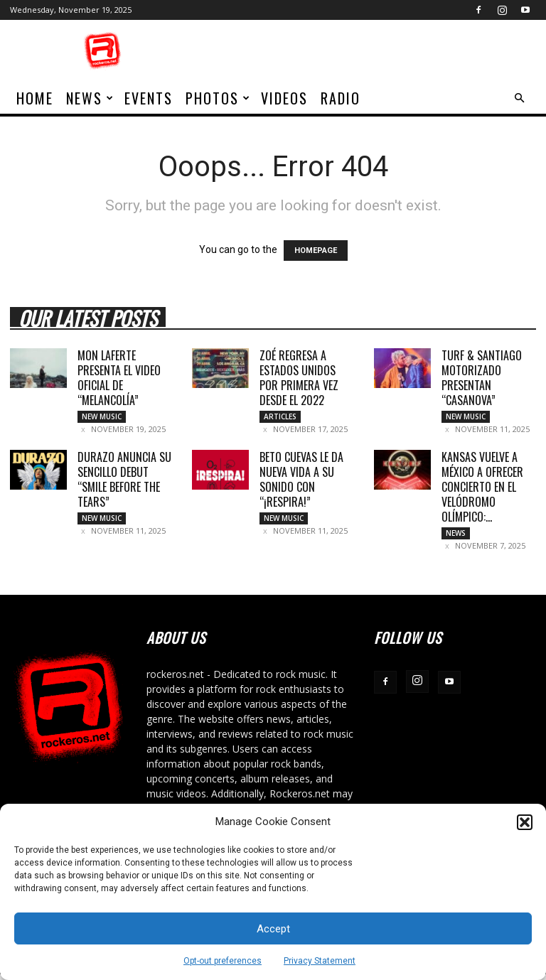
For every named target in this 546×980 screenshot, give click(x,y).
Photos (218, 98)
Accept (273, 929)
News (90, 98)
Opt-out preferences (223, 961)
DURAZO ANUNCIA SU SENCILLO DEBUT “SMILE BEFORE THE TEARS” (124, 482)
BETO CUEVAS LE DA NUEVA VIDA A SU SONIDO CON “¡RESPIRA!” (301, 482)
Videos (284, 98)
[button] (525, 822)
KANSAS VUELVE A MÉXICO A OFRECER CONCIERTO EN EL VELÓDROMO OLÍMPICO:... (482, 490)
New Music (102, 416)
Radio (341, 98)
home (35, 98)
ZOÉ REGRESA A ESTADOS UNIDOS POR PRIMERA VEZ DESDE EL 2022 (299, 378)
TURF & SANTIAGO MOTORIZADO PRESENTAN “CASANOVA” (482, 378)
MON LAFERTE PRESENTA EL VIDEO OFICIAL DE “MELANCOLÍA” (119, 378)
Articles (280, 416)
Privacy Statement (320, 961)
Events (149, 98)
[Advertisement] (369, 51)
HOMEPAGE (316, 251)
